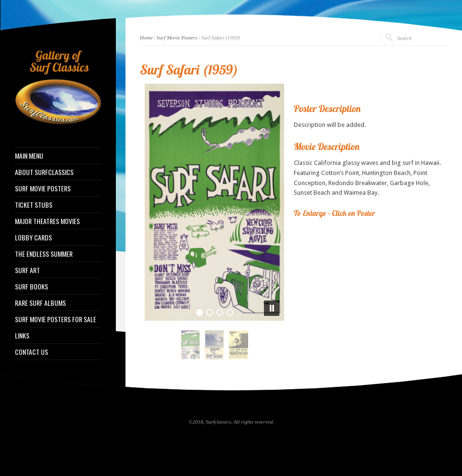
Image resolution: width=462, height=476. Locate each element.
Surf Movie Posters (177, 38)
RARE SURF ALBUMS (40, 303)
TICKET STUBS (34, 205)
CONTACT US (31, 352)
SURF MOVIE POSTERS (43, 188)
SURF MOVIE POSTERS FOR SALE (56, 319)
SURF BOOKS (31, 287)
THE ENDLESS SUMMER (44, 254)
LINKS (22, 336)
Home (146, 38)
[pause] (272, 308)
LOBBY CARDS (33, 238)
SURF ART (27, 270)
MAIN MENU (29, 156)
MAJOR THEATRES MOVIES (47, 221)
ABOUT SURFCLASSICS (44, 172)
